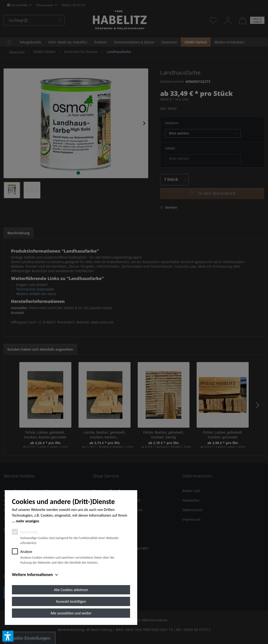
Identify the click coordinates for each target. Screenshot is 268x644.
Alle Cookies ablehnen (71, 590)
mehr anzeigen (27, 521)
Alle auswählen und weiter (71, 613)
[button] (8, 636)
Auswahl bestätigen (71, 601)
